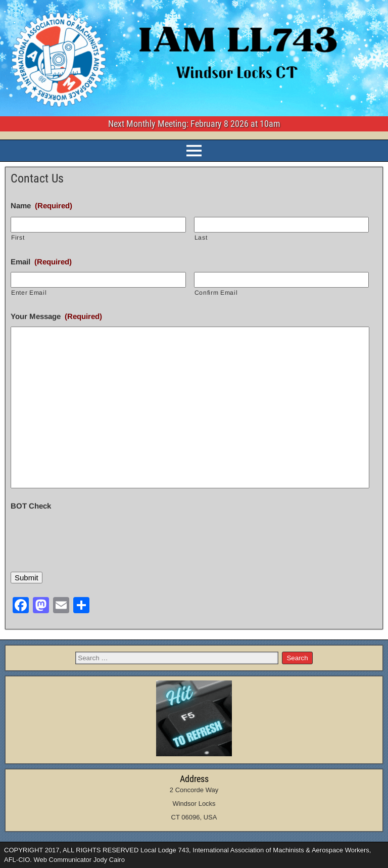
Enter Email (29, 293)
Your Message (56, 316)
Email (41, 262)
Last (201, 238)
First (18, 238)
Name (41, 205)
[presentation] (87, 536)
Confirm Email (216, 293)
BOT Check (31, 506)
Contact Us (37, 178)
